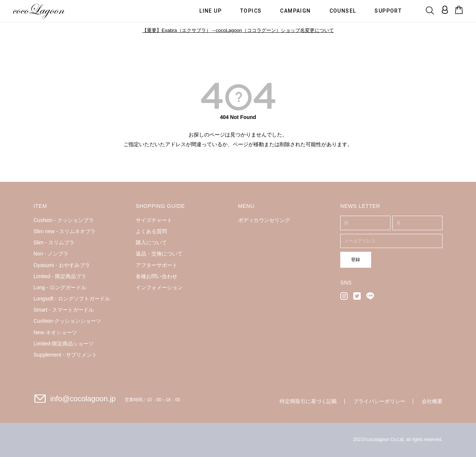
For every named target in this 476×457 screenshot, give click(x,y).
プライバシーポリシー (379, 401)
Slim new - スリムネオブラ (65, 231)
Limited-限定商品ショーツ (64, 344)
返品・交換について (159, 254)
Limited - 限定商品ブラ (60, 276)
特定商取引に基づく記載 (308, 401)
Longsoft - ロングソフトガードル (72, 299)
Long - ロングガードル (60, 287)
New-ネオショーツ (55, 332)
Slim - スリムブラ (54, 242)
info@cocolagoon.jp (83, 399)
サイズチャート (154, 220)
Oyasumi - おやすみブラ (62, 265)
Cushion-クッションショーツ (67, 321)
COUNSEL (343, 10)
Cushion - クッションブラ (64, 220)
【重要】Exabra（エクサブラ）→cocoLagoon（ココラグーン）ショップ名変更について (238, 30)
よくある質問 (151, 231)
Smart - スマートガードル (64, 310)
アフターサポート (157, 265)
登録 (352, 259)
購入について (151, 242)
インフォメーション (159, 287)
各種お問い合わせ (157, 276)
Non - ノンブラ (51, 254)
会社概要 (432, 401)
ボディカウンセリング (264, 220)
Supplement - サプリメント (65, 355)
